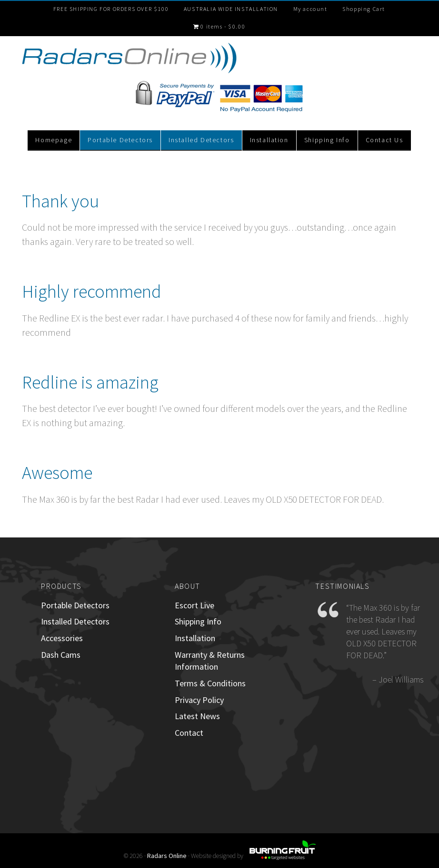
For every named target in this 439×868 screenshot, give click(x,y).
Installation (195, 638)
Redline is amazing (90, 382)
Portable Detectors (75, 605)
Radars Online (167, 856)
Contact (189, 733)
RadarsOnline (130, 59)
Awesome (57, 473)
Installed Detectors (75, 621)
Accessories (62, 638)
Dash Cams (61, 655)
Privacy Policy (199, 700)
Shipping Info (198, 621)
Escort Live (195, 605)
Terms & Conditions (210, 683)
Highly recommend (92, 291)
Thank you (60, 201)
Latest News (197, 716)
